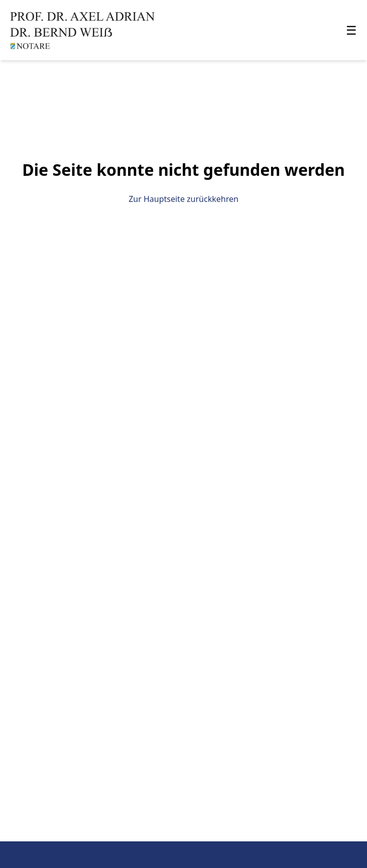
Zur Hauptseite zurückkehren (183, 199)
